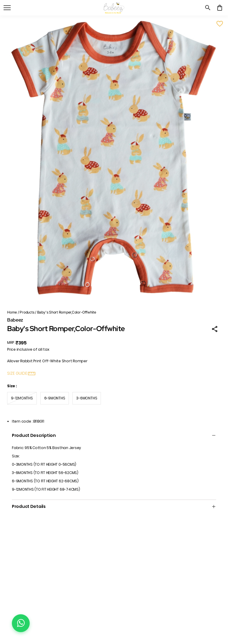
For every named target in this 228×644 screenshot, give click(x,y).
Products (27, 312)
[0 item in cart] (220, 8)
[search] (208, 8)
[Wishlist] (220, 24)
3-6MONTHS (87, 398)
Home (12, 312)
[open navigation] (7, 8)
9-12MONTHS (22, 398)
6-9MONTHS (55, 398)
